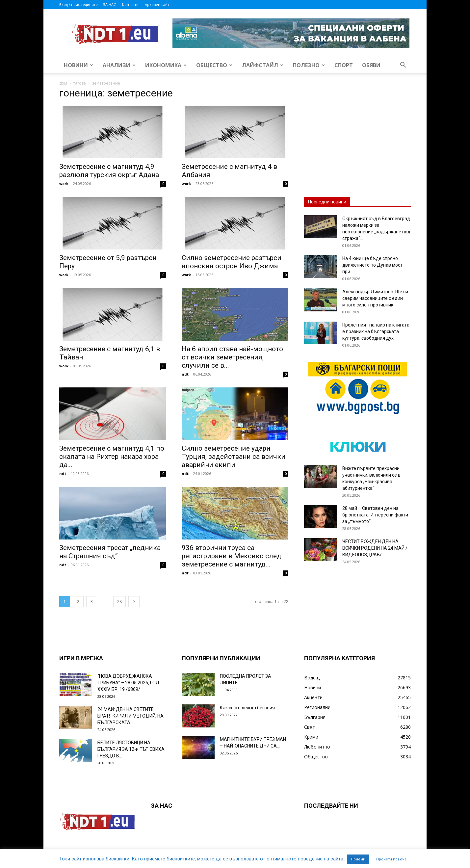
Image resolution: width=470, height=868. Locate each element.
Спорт (344, 65)
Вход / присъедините (78, 4)
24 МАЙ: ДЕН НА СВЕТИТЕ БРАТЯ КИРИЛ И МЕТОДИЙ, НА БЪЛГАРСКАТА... (131, 716)
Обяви (371, 65)
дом (63, 83)
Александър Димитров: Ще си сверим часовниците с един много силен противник (375, 298)
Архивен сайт (157, 4)
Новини (78, 65)
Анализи (119, 65)
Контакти (130, 4)
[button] (403, 66)
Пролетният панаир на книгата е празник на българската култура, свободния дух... (376, 331)
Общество (214, 65)
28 (119, 602)
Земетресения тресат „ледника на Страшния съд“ (110, 552)
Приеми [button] (358, 859)
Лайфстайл (263, 65)
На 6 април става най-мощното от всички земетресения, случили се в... (232, 357)
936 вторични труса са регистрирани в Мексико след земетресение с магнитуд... (232, 556)
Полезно (309, 65)
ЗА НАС (109, 4)
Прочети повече (392, 859)
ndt (185, 374)
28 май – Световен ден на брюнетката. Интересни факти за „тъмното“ (375, 515)
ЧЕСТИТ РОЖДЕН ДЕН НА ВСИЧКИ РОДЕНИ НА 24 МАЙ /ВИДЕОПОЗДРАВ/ (375, 548)
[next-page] (134, 602)
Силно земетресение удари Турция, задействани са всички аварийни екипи (234, 457)
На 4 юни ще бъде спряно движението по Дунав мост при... (372, 265)
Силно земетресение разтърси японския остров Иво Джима (232, 262)
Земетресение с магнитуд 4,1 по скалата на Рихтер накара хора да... (112, 457)
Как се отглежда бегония (247, 708)
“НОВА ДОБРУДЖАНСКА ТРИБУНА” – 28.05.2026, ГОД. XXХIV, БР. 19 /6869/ (129, 683)
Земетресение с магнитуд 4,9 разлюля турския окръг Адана (109, 171)
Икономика (166, 65)
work (64, 184)
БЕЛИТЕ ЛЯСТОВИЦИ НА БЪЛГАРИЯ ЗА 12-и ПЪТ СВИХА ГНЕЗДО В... (131, 749)
